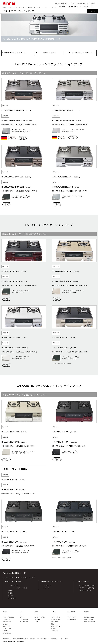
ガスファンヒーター (56, 617)
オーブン (5, 624)
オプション (46, 588)
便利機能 (11, 593)
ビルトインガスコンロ (9, 617)
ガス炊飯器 (6, 631)
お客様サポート (73, 7)
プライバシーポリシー (43, 639)
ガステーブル (22, 7)
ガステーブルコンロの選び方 (87, 585)
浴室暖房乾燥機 (24, 619)
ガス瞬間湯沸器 (7, 633)
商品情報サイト (7, 639)
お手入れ (11, 596)
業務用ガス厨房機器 (89, 617)
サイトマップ (65, 639)
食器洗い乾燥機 (7, 622)
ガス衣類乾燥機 (71, 612)
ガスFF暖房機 (54, 622)
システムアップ (7, 629)
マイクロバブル (24, 622)
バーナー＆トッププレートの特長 (17, 588)
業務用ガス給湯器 (88, 619)
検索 (92, 7)
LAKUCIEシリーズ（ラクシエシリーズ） (40, 7)
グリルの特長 (12, 598)
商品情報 (62, 7)
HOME (5, 7)
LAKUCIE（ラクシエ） (49, 53)
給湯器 (36, 612)
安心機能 (11, 590)
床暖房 (53, 624)
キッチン (12, 7)
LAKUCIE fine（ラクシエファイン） (82, 53)
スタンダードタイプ (73, 619)
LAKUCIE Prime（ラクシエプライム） (16, 53)
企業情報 (93, 3)
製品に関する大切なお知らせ (62, 3)
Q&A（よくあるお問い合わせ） (80, 3)
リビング (53, 612)
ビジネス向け (84, 7)
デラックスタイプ (72, 617)
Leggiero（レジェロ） (85, 590)
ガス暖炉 (53, 629)
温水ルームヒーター (56, 626)
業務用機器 (87, 612)
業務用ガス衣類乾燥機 (89, 622)
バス (22, 612)
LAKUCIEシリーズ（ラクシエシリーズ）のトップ (19, 578)
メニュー (94, 11)
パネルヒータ (54, 631)
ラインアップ (47, 585)
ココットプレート (13, 585)
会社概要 (33, 639)
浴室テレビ (23, 617)
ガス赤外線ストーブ (56, 619)
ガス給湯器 (37, 619)
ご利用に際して (55, 639)
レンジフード (6, 626)
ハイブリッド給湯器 (40, 617)
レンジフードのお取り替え (86, 588)
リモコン (37, 622)
